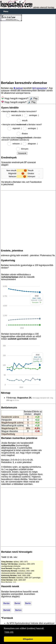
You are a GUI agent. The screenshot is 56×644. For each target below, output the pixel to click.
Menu (6, 11)
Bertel (17, 603)
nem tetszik (16, 115)
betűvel (18, 88)
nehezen (16, 144)
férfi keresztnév (39, 88)
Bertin (28, 603)
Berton (18, 610)
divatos (25, 134)
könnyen (25, 149)
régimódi (16, 128)
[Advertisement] (28, 51)
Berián (6, 603)
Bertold (7, 610)
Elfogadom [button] (28, 639)
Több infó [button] (9, 632)
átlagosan (32, 144)
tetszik (25, 120)
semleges (33, 115)
